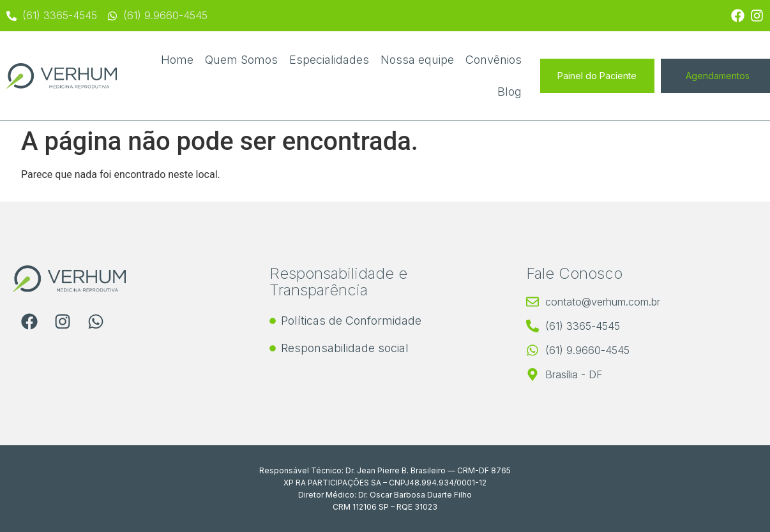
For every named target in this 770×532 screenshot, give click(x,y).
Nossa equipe (417, 60)
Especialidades (329, 60)
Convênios (494, 60)
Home (177, 60)
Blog (510, 92)
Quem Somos (241, 60)
